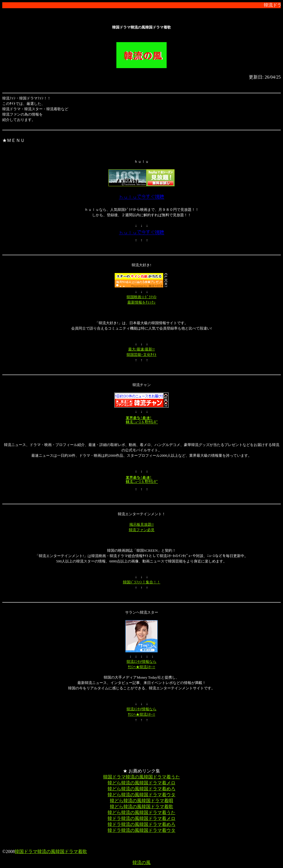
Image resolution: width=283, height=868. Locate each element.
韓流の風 (141, 862)
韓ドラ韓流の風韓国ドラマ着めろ (141, 824)
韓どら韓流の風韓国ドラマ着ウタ (141, 795)
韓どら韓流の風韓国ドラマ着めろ (141, 789)
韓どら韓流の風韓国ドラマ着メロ (141, 783)
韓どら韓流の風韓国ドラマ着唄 (141, 801)
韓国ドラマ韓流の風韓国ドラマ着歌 (51, 851)
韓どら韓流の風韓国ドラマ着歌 (141, 807)
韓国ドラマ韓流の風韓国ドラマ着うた (141, 777)
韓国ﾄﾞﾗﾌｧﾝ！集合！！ (142, 582)
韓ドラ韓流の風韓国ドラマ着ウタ (141, 830)
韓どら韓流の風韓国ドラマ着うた (141, 812)
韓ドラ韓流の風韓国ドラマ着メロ (141, 818)
